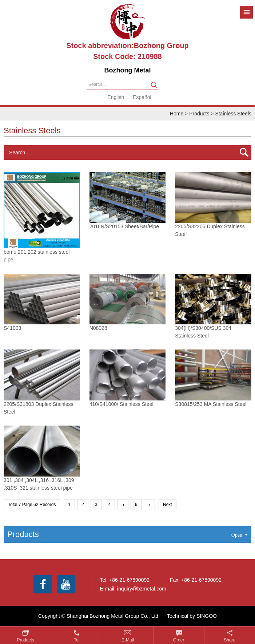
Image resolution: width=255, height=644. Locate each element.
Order (179, 640)
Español (142, 97)
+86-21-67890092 (129, 580)
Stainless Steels (233, 114)
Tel (77, 640)
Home (177, 114)
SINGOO (207, 616)
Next (168, 505)
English (116, 97)
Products (199, 114)
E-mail (128, 640)
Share (230, 640)
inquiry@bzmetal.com (142, 589)
